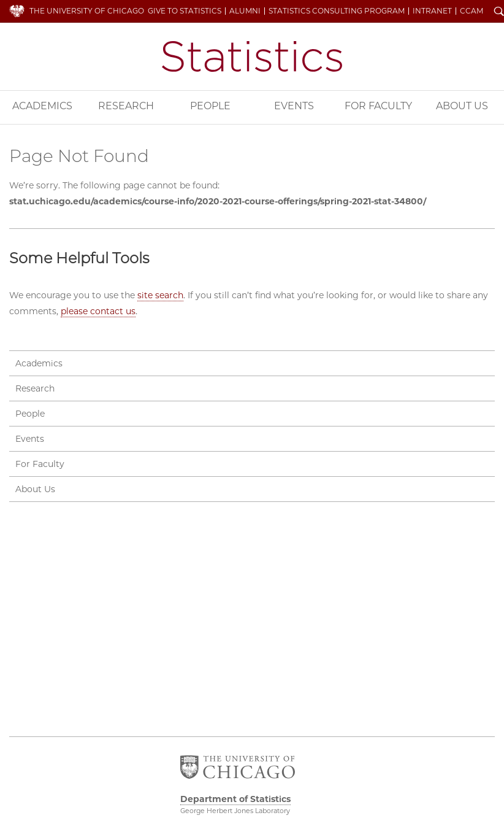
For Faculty (378, 106)
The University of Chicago (87, 11)
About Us (462, 106)
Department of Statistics (252, 56)
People (210, 106)
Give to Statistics (185, 11)
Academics (42, 106)
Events (294, 106)
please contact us (98, 311)
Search (499, 12)
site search (160, 295)
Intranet (432, 11)
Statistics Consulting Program (337, 11)
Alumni (245, 11)
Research (126, 106)
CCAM (472, 11)
